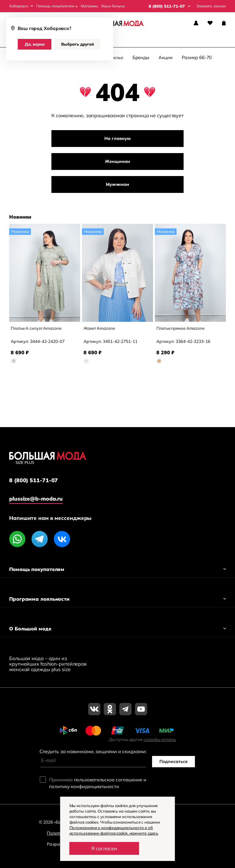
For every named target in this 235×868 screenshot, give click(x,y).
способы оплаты (160, 739)
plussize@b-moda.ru (37, 499)
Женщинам (117, 163)
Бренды (141, 59)
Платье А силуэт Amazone (37, 330)
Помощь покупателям (57, 6)
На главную (117, 140)
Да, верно (35, 44)
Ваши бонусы (113, 6)
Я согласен (104, 848)
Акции (166, 59)
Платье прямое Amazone (182, 330)
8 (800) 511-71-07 (34, 480)
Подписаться (173, 762)
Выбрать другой (78, 44)
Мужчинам (117, 186)
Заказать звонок (211, 6)
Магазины (90, 6)
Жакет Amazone (100, 330)
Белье (117, 59)
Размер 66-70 (197, 59)
